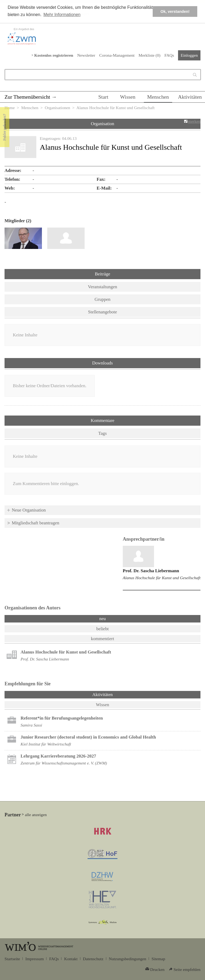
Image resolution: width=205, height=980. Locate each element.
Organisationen (58, 108)
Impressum (35, 959)
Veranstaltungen (102, 287)
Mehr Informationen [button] (62, 15)
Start (103, 97)
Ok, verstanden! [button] (175, 11)
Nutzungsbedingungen (128, 959)
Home (10, 108)
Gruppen (102, 299)
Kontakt (71, 959)
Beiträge (102, 274)
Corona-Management (117, 55)
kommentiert (103, 639)
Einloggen (189, 55)
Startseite (12, 959)
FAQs (169, 55)
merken (194, 121)
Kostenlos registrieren (54, 55)
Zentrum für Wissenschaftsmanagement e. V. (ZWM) (64, 763)
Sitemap (158, 959)
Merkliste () (149, 55)
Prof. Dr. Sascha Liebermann (151, 571)
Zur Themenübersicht (27, 97)
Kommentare (103, 420)
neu (103, 619)
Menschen (158, 97)
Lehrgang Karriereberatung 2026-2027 (58, 756)
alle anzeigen (36, 815)
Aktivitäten (190, 97)
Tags (102, 433)
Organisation (102, 124)
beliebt (102, 629)
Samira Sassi (31, 725)
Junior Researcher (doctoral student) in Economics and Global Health (88, 737)
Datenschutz (93, 959)
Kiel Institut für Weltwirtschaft (46, 744)
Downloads (102, 363)
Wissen (128, 97)
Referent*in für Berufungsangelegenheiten (62, 718)
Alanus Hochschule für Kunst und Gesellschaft (162, 578)
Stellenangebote (103, 312)
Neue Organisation (29, 510)
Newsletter (86, 55)
